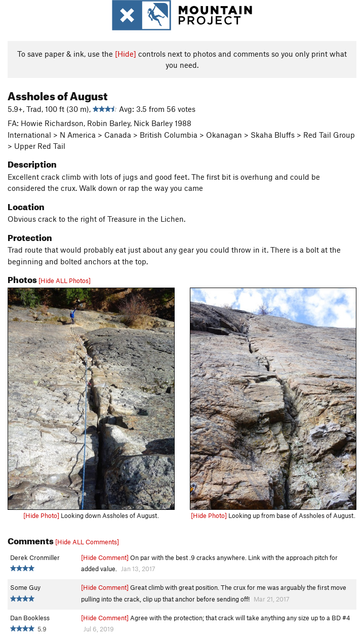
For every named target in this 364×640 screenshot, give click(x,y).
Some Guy (25, 587)
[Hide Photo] (41, 515)
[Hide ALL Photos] (65, 281)
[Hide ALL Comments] (87, 542)
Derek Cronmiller (35, 557)
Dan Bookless (30, 618)
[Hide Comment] (105, 557)
